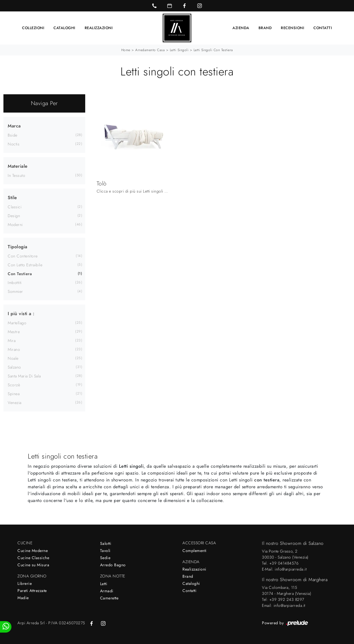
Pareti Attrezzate (32, 591)
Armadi (107, 591)
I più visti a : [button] (21, 314)
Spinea (14, 394)
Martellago (17, 323)
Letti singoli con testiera (213, 50)
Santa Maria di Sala (24, 376)
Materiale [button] (18, 166)
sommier (15, 291)
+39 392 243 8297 (287, 599)
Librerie (25, 583)
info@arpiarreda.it (291, 569)
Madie (23, 598)
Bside (13, 135)
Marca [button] (14, 126)
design (14, 216)
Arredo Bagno (113, 565)
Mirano (14, 349)
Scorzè (14, 385)
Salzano (14, 367)
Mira (12, 341)
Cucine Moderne (33, 551)
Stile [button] (12, 198)
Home (126, 50)
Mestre (14, 332)
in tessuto (16, 175)
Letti (104, 584)
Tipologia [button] (18, 247)
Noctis (14, 144)
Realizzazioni (99, 28)
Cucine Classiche (33, 558)
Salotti (106, 543)
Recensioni (293, 28)
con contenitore (23, 256)
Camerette (109, 598)
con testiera (20, 274)
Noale (13, 358)
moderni (15, 225)
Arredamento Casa (150, 50)
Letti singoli (179, 50)
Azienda (241, 28)
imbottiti (15, 283)
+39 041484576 (284, 563)
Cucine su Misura (33, 565)
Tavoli (105, 551)
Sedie (105, 558)
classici (15, 207)
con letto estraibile (25, 265)
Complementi (195, 551)
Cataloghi (64, 28)
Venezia (15, 403)
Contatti (323, 28)
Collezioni (33, 28)
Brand (265, 28)
